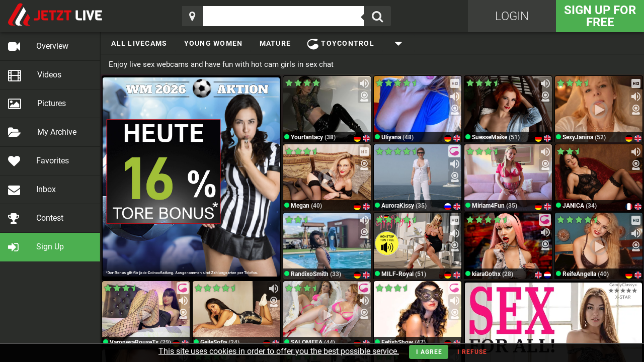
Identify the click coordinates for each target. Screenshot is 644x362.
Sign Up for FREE (600, 16)
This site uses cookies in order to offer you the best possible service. (279, 351)
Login (512, 16)
